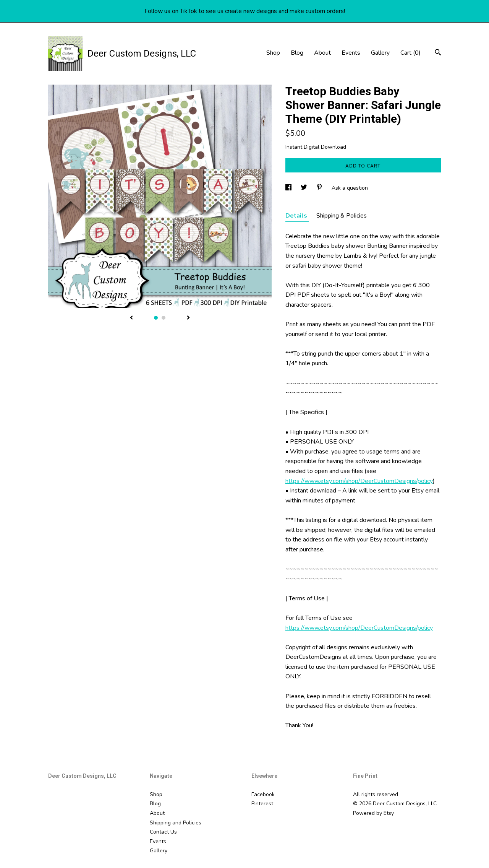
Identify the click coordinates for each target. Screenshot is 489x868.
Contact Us (163, 832)
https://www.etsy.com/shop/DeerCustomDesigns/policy (359, 481)
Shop (273, 53)
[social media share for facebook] (289, 188)
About (322, 53)
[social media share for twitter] (305, 188)
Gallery (380, 53)
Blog (297, 53)
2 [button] (164, 318)
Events (351, 53)
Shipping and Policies (176, 823)
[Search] (438, 53)
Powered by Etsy (373, 813)
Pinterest (262, 804)
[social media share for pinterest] (320, 188)
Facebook (263, 794)
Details (297, 216)
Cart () (410, 53)
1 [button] (156, 318)
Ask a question (350, 188)
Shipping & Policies (342, 216)
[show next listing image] (188, 318)
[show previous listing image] (131, 318)
